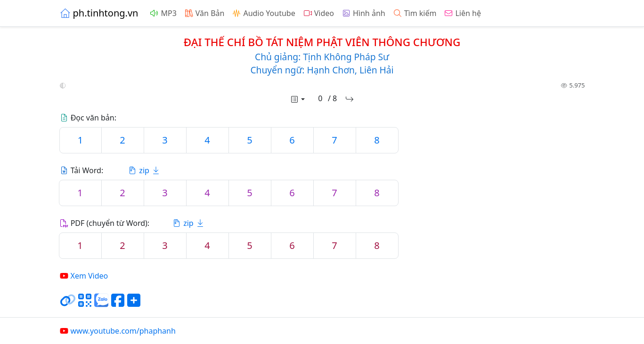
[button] (63, 86)
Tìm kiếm (415, 13)
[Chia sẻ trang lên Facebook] (118, 304)
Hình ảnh (363, 13)
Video (318, 13)
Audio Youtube (263, 13)
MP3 (163, 13)
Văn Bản (204, 13)
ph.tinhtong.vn (99, 13)
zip (144, 170)
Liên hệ (462, 13)
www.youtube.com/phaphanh (118, 331)
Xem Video (84, 276)
